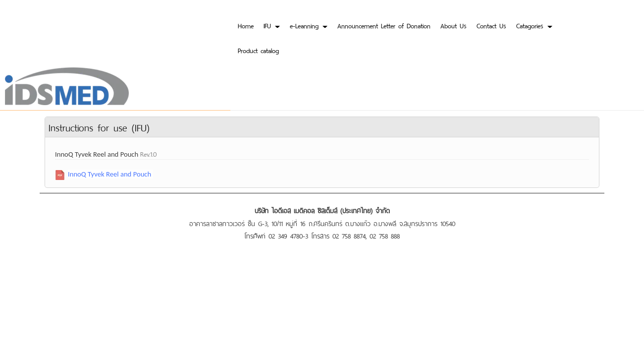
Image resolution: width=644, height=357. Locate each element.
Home (246, 25)
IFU (272, 25)
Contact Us (491, 25)
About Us (454, 25)
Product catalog (258, 50)
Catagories (534, 25)
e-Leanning (309, 25)
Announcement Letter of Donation (384, 25)
